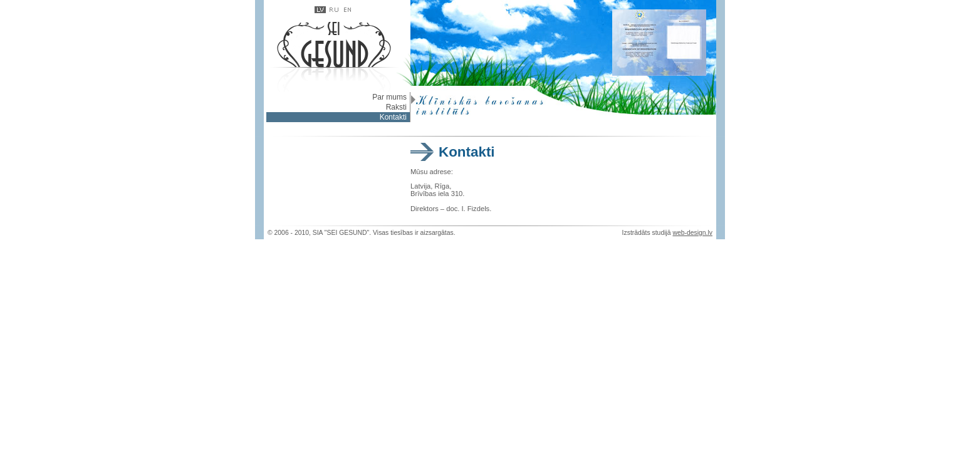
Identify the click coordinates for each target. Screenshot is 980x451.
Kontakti (393, 117)
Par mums (389, 97)
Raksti (396, 107)
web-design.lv (692, 233)
